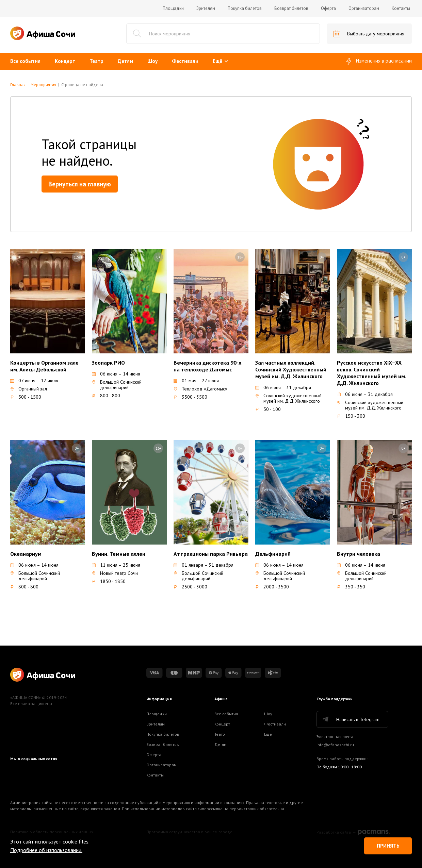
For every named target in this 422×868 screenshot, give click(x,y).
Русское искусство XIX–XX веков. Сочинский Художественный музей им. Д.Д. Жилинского (371, 373)
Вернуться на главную (80, 184)
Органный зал (29, 389)
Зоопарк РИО (108, 363)
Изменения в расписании (379, 61)
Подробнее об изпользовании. (46, 850)
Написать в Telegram (350, 719)
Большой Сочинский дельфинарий (117, 385)
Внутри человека (359, 554)
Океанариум (26, 554)
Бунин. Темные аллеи (119, 554)
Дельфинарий (273, 554)
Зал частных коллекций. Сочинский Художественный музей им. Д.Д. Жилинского (291, 369)
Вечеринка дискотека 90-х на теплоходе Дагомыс (207, 366)
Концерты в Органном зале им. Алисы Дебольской (44, 366)
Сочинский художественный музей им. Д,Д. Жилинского (288, 398)
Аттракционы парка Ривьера (211, 554)
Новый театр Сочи (115, 573)
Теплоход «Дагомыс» (200, 389)
